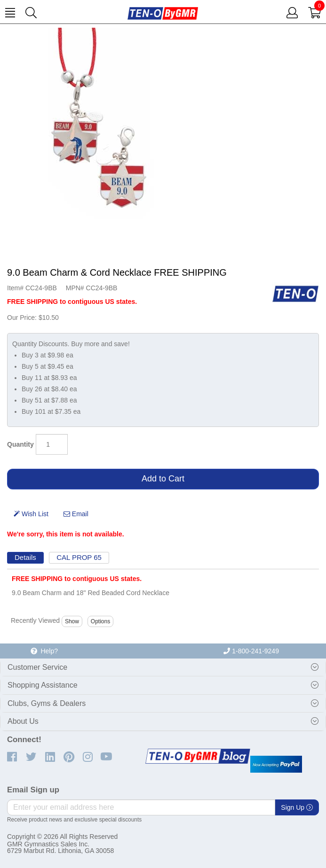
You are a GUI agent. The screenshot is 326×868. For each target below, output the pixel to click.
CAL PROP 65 (79, 557)
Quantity (20, 444)
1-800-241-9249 (251, 651)
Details (25, 557)
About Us (23, 721)
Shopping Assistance (43, 685)
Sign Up (297, 807)
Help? (44, 651)
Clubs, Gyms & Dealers (47, 703)
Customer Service (37, 667)
